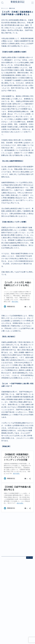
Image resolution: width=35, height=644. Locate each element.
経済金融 (12, 8)
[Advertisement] (17, 535)
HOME (3, 622)
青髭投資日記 (18, 2)
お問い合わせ (28, 626)
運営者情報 (6, 626)
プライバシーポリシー (17, 626)
